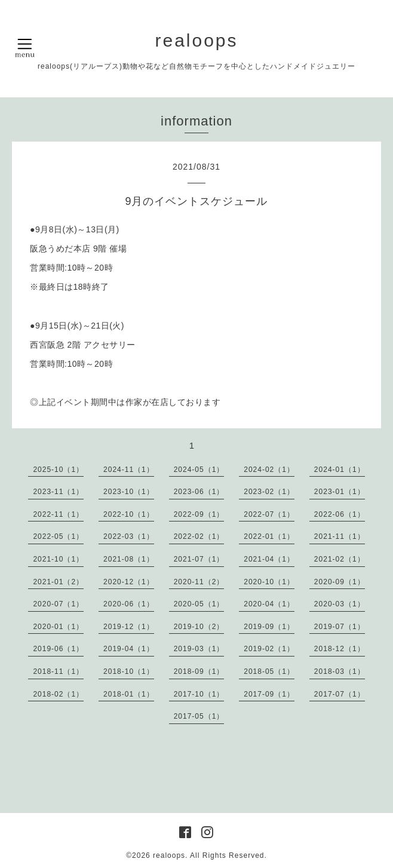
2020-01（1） (58, 627)
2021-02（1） (340, 559)
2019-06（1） (58, 649)
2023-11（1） (58, 492)
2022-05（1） (58, 536)
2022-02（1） (199, 536)
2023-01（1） (340, 492)
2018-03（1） (340, 671)
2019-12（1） (129, 627)
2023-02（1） (269, 492)
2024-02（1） (269, 470)
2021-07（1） (199, 559)
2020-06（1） (129, 604)
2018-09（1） (199, 671)
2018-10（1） (129, 671)
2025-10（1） (58, 470)
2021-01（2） (58, 582)
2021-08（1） (129, 559)
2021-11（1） (340, 536)
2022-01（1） (269, 536)
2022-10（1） (129, 514)
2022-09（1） (199, 514)
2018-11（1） (58, 671)
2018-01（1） (129, 694)
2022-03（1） (129, 536)
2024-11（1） (129, 470)
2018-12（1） (340, 649)
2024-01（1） (340, 470)
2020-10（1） (269, 582)
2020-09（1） (340, 582)
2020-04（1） (269, 604)
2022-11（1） (58, 514)
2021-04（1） (269, 559)
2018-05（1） (269, 671)
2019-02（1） (269, 649)
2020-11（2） (199, 582)
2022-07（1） (269, 514)
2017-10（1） (199, 694)
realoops (196, 40)
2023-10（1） (129, 492)
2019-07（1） (340, 627)
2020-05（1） (199, 604)
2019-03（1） (199, 649)
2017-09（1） (269, 694)
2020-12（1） (129, 582)
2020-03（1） (340, 604)
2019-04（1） (129, 649)
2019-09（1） (269, 627)
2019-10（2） (199, 627)
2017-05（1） (199, 716)
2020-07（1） (58, 604)
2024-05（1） (199, 470)
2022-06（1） (340, 514)
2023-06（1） (199, 492)
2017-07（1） (340, 694)
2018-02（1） (58, 694)
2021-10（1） (58, 559)
